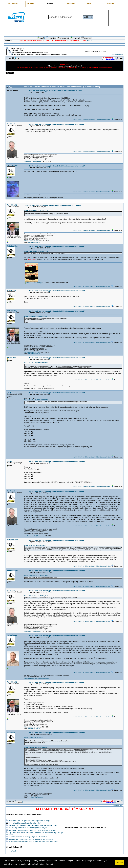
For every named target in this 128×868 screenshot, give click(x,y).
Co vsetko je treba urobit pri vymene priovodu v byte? (28, 828)
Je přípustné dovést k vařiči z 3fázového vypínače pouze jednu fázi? (33, 842)
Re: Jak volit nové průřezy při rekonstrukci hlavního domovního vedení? (57, 124)
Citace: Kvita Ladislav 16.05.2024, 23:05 (36, 596)
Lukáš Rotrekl (12, 166)
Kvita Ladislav (12, 246)
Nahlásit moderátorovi (89, 120)
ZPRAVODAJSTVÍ (13, 4)
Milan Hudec (12, 290)
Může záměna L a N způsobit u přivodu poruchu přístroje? (29, 821)
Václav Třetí (11, 357)
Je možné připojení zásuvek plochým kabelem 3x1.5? (28, 837)
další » (121, 55)
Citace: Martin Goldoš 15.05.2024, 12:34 (36, 210)
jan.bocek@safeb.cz (37, 797)
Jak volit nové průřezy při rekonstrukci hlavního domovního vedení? (40, 54)
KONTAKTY (110, 4)
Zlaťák (9, 392)
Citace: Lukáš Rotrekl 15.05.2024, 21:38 (36, 252)
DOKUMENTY (71, 4)
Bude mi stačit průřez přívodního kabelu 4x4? (25, 823)
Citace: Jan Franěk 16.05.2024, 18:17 (35, 545)
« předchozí (116, 55)
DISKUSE (50, 4)
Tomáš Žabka (12, 635)
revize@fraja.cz (37, 162)
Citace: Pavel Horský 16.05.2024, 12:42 (36, 363)
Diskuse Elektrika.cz (17, 48)
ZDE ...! (89, 41)
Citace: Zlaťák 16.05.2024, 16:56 (34, 738)
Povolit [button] (120, 863)
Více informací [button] (46, 864)
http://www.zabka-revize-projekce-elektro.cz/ (37, 678)
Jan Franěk (11, 124)
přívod (13, 851)
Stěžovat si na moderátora (103, 120)
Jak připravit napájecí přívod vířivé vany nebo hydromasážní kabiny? (33, 830)
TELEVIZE (31, 4)
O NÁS (89, 4)
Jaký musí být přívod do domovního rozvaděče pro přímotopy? (31, 839)
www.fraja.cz (28, 162)
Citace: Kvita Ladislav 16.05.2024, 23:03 (36, 576)
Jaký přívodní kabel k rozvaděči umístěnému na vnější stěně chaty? (33, 825)
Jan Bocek (11, 732)
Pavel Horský (12, 205)
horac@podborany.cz (34, 242)
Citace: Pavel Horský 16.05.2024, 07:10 (36, 400)
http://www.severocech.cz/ (32, 241)
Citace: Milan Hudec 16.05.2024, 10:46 (36, 316)
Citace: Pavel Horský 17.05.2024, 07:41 (36, 747)
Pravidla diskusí (77, 120)
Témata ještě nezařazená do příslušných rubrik (30, 52)
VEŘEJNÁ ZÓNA (17, 50)
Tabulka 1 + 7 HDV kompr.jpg (33, 283)
